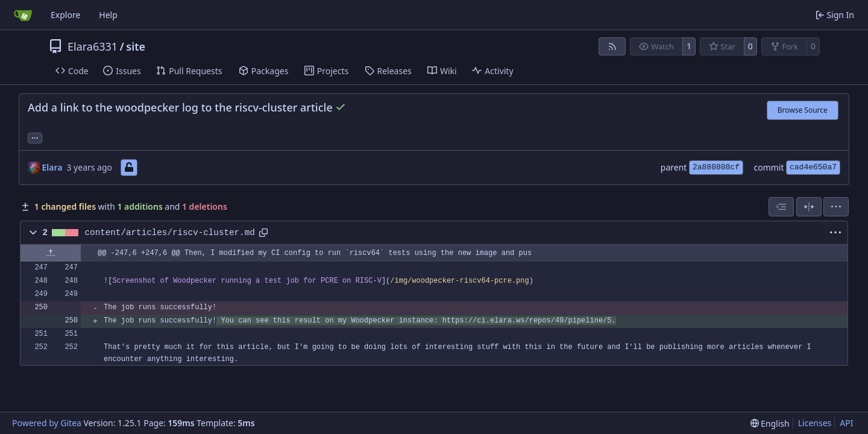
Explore (65, 15)
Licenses (815, 423)
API (846, 423)
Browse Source (803, 110)
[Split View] (809, 207)
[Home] (23, 15)
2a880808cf (716, 167)
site (136, 46)
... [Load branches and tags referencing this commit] (35, 137)
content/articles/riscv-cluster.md (170, 233)
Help (108, 15)
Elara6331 (93, 46)
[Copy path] (263, 233)
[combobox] (781, 207)
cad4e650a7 (813, 167)
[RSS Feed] (612, 46)
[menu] (836, 207)
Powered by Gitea (47, 423)
